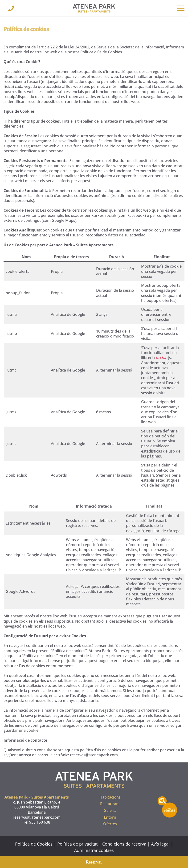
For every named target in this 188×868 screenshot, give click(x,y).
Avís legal (160, 844)
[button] (181, 8)
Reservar (94, 862)
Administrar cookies (94, 850)
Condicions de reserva (124, 844)
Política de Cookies (34, 844)
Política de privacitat (77, 844)
